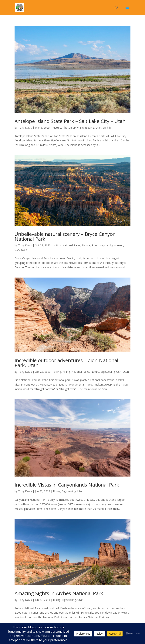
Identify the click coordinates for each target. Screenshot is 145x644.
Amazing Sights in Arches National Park (59, 593)
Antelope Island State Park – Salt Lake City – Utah (70, 121)
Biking (57, 372)
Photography (71, 128)
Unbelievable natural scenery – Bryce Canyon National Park (65, 236)
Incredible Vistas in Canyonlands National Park (67, 485)
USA (17, 250)
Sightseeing (87, 128)
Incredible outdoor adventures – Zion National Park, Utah (66, 363)
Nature (57, 128)
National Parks (71, 245)
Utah (98, 128)
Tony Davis (25, 128)
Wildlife (107, 128)
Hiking (57, 245)
